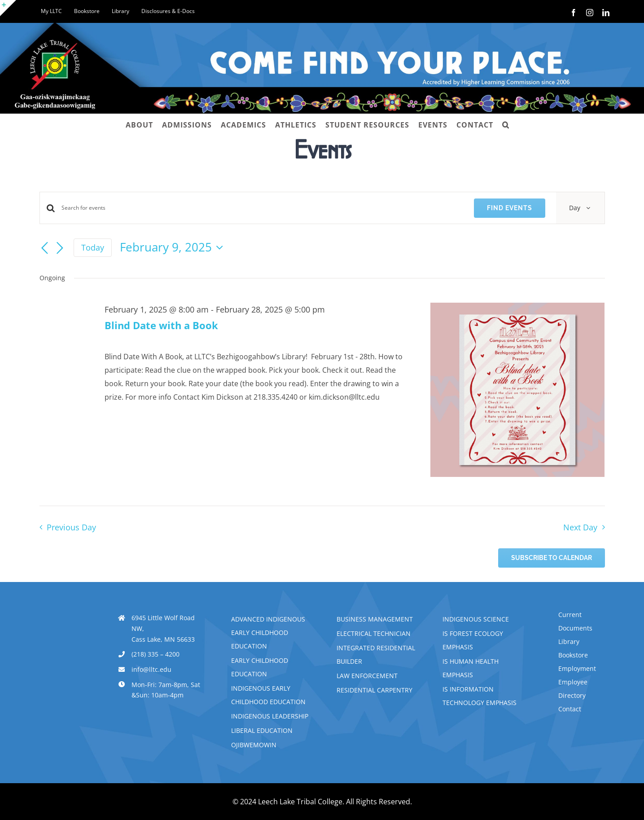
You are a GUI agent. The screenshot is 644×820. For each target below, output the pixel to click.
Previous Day (71, 527)
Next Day (580, 527)
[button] (506, 125)
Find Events (510, 208)
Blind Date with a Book (161, 325)
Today (93, 247)
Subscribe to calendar (552, 558)
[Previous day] (45, 248)
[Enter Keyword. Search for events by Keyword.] (263, 208)
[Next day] (60, 248)
